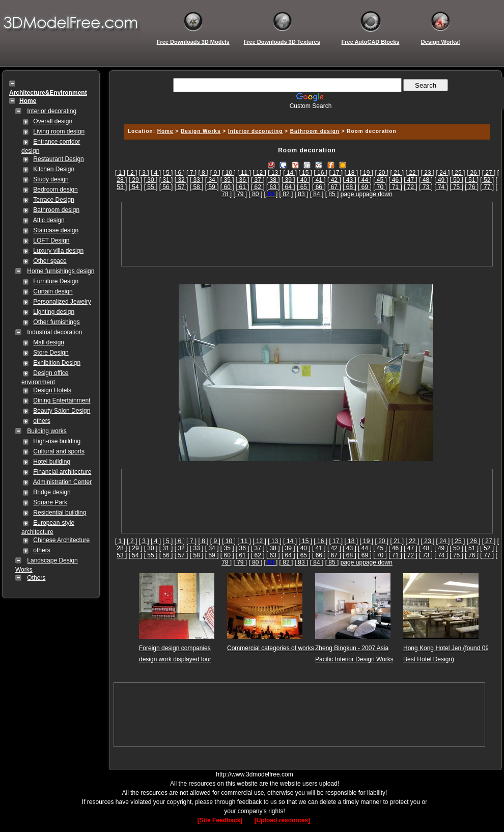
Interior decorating (52, 111)
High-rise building (57, 441)
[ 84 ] (317, 194)
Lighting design (54, 312)
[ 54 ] (136, 187)
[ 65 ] (304, 187)
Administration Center (62, 482)
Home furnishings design (61, 271)
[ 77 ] (487, 187)
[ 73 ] (426, 187)
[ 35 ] (227, 180)
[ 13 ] (275, 173)
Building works (47, 431)
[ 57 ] (181, 187)
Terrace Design (54, 200)
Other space (50, 261)
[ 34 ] (212, 180)
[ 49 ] (441, 180)
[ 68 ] (349, 187)
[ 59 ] (212, 187)
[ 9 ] (215, 173)
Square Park (50, 502)
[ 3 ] (144, 173)
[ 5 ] (167, 173)
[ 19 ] (366, 173)
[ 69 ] (365, 187)
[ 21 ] (397, 173)
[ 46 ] (395, 180)
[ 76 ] (472, 187)
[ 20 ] (382, 173)
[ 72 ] (411, 187)
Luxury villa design (58, 251)
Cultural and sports (59, 451)
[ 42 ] (334, 180)
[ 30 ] (151, 180)
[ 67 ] (334, 187)
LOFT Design (51, 240)
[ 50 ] (456, 180)
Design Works (201, 131)
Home (165, 131)
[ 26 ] (474, 173)
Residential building (60, 513)
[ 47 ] (411, 180)
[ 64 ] (288, 187)
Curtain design (53, 291)
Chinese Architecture (61, 540)
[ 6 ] (180, 173)
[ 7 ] (191, 173)
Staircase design (56, 230)
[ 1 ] (120, 173)
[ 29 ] (136, 180)
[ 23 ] (428, 173)
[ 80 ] (256, 194)
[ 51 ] (472, 180)
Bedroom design (55, 190)
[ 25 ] (458, 173)
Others (36, 578)
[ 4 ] (156, 173)
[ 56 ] (166, 187)
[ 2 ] (132, 173)
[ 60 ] (227, 187)
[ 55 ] (151, 187)
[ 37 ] (258, 180)
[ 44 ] (365, 180)
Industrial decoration (54, 332)
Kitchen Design (54, 169)
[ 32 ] (181, 180)
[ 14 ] (290, 173)
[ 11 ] (244, 173)
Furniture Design (56, 281)
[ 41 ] (319, 180)
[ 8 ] (203, 173)
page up (352, 194)
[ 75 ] (456, 187)
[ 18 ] (351, 173)
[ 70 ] (380, 187)
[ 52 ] (487, 180)
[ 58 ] (197, 187)
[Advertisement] (307, 234)
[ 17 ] (336, 173)
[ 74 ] (441, 187)
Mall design (49, 342)
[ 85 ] (332, 194)
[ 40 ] (304, 180)
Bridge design (52, 492)
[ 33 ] (197, 180)
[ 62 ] (258, 187)
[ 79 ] (241, 194)
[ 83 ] (302, 194)
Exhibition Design (57, 363)
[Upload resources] (283, 820)
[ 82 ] (286, 194)
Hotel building (52, 462)
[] (271, 194)
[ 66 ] (319, 187)
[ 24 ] (443, 173)
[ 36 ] (243, 180)
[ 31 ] (166, 180)
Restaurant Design (58, 159)
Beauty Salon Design (62, 411)
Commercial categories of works (271, 648)
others (41, 421)
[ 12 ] (259, 173)
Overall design (53, 121)
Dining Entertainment (62, 400)
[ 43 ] (349, 180)
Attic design (49, 220)
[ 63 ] (273, 187)
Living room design (59, 131)
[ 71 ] (395, 187)
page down (377, 194)
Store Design (51, 353)
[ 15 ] (305, 173)
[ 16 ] (320, 173)
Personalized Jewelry (62, 302)
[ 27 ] (489, 173)
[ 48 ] (426, 180)
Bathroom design (56, 210)
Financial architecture (62, 472)
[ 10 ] (229, 173)
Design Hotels (52, 390)
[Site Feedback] (220, 820)
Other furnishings (56, 322)
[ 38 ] (273, 180)
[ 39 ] (288, 180)
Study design (51, 179)
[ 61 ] (243, 187)
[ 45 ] (380, 180)
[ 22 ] (413, 173)
